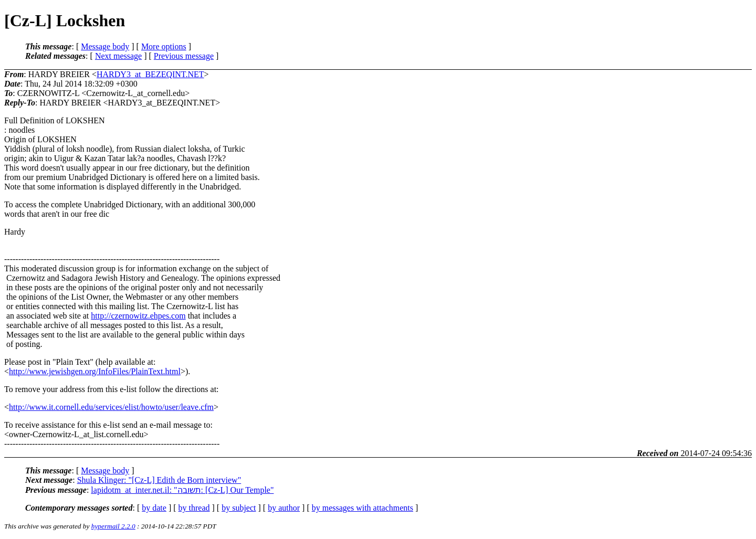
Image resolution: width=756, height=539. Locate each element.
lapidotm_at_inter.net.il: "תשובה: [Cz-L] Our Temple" (182, 490)
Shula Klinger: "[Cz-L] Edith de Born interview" (159, 480)
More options (164, 46)
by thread (194, 508)
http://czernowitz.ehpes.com (138, 316)
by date (154, 508)
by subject (239, 508)
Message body (105, 46)
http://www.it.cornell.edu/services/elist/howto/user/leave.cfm (111, 407)
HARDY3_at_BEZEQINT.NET (150, 74)
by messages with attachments (363, 508)
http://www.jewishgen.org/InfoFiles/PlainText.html (95, 371)
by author (284, 508)
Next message (118, 56)
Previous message (184, 56)
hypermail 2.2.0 (113, 526)
